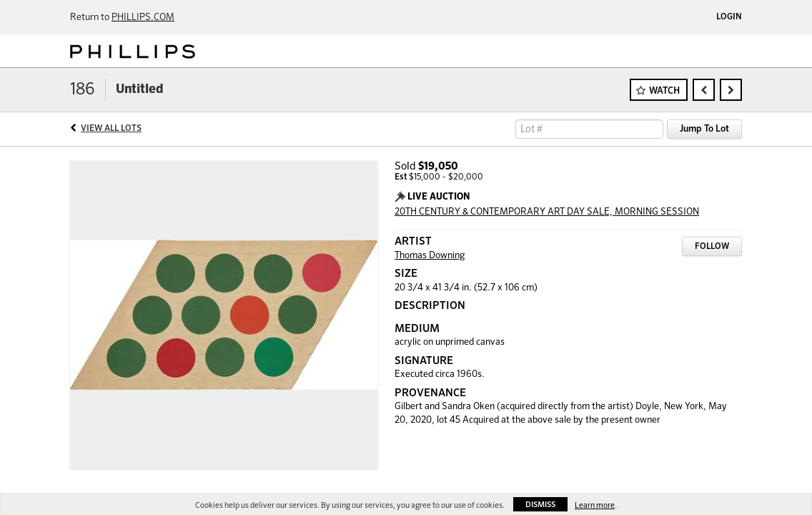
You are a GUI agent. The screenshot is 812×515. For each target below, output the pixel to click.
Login (729, 17)
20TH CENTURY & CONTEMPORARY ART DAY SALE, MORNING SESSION (547, 212)
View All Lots (111, 129)
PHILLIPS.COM (143, 18)
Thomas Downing (430, 256)
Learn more (595, 505)
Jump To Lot (704, 129)
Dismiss (540, 505)
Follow (712, 247)
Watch (664, 91)
